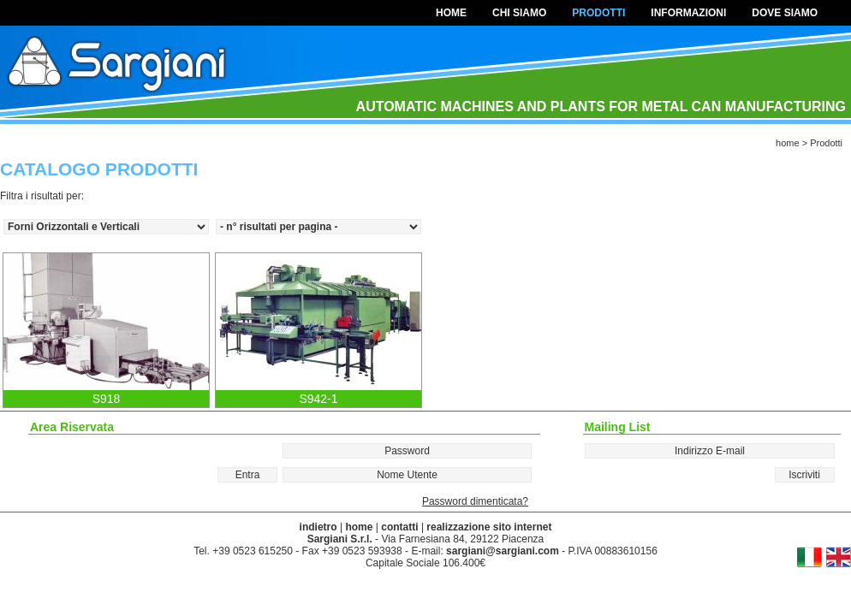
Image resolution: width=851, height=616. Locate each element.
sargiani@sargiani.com (503, 551)
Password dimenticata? (475, 501)
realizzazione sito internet (489, 527)
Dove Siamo (785, 13)
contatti (399, 527)
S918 (107, 399)
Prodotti (598, 13)
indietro (318, 527)
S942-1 (318, 399)
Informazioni (688, 13)
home (451, 13)
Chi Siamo (519, 13)
